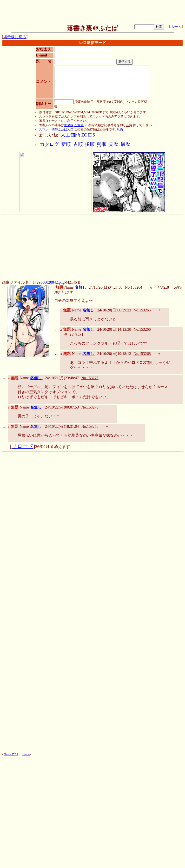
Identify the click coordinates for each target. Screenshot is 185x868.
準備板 (69, 125)
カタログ (49, 144)
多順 (90, 144)
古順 (78, 144)
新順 (66, 144)
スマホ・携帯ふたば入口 (56, 129)
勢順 (102, 144)
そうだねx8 (159, 287)
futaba (26, 754)
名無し (80, 287)
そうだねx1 (74, 334)
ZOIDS (88, 135)
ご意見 (79, 125)
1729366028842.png (49, 282)
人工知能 (70, 135)
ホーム (176, 27)
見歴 (113, 144)
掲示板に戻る (15, 37)
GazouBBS (11, 754)
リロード (23, 446)
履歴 (126, 144)
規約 (120, 129)
